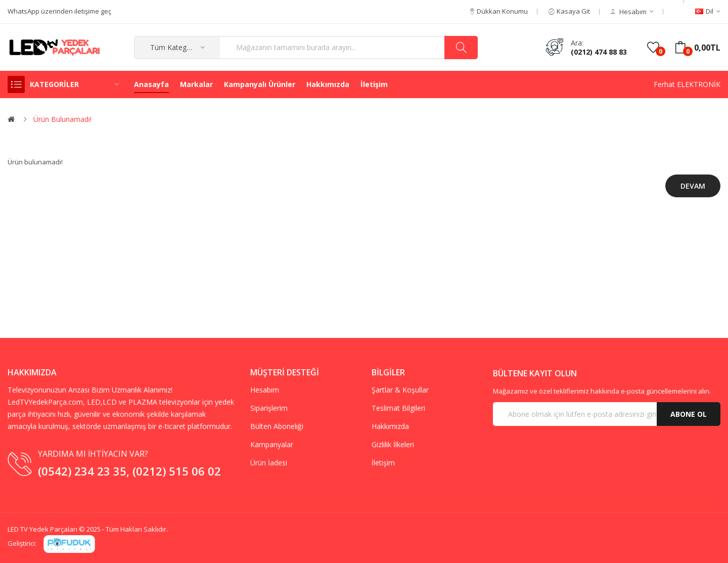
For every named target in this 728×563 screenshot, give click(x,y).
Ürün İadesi (269, 463)
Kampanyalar (272, 444)
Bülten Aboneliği (277, 426)
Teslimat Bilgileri (398, 408)
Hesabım (265, 390)
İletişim (383, 463)
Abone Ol (689, 414)
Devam (693, 186)
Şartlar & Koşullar (400, 390)
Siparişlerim (269, 408)
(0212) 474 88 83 (599, 52)
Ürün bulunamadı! (62, 119)
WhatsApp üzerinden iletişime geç (59, 11)
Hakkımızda (390, 426)
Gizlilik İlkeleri (393, 444)
